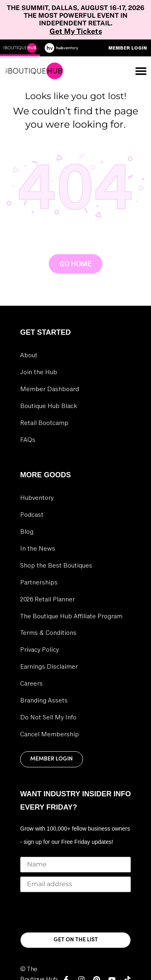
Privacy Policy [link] (39, 650)
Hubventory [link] (37, 498)
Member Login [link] (52, 759)
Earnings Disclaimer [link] (49, 667)
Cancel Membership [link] (50, 734)
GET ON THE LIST (76, 940)
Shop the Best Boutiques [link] (56, 566)
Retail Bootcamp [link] (44, 423)
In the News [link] (38, 549)
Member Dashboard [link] (50, 389)
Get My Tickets (76, 31)
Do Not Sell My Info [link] (48, 717)
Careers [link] (31, 684)
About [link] (29, 355)
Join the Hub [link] (39, 372)
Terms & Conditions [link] (48, 633)
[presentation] (81, 912)
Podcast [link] (32, 515)
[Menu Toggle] (141, 71)
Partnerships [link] (39, 582)
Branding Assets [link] (44, 700)
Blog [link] (27, 532)
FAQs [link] (28, 440)
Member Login (128, 48)
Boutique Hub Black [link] (49, 406)
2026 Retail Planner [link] (48, 599)
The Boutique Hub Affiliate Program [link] (71, 616)
